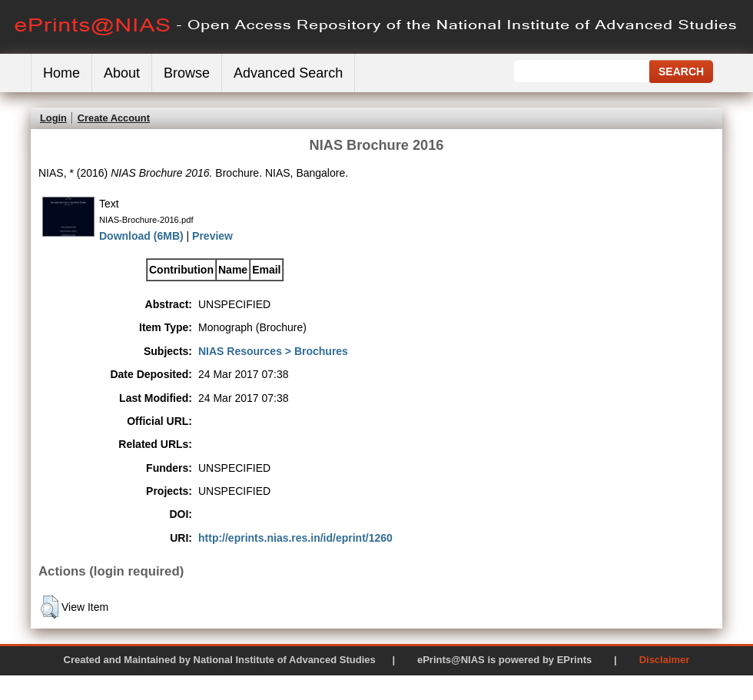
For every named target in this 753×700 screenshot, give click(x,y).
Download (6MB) (141, 236)
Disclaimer (665, 660)
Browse (187, 73)
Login (53, 118)
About (122, 73)
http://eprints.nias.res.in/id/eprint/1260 (295, 538)
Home (61, 73)
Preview (212, 236)
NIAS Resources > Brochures (273, 351)
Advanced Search (288, 73)
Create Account (114, 118)
